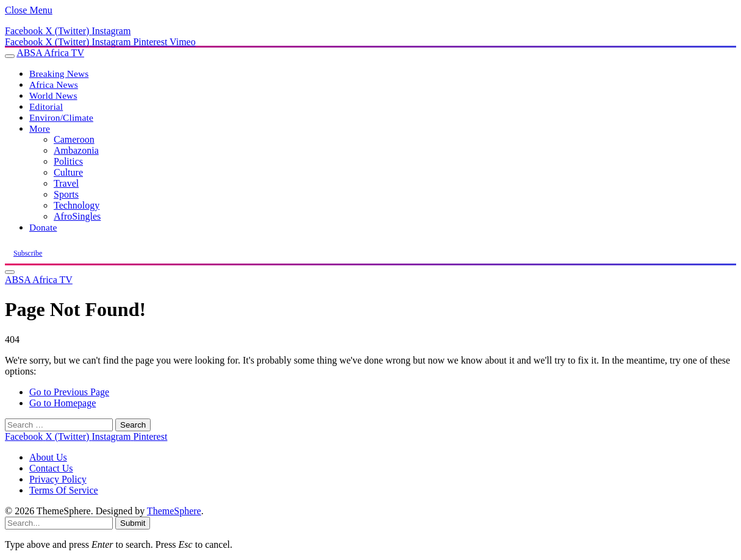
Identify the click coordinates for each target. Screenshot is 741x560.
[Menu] (10, 56)
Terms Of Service (64, 490)
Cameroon (74, 139)
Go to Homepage (63, 403)
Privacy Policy (58, 479)
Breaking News (59, 74)
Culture (68, 172)
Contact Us (51, 468)
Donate (43, 227)
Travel (66, 183)
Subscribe (28, 253)
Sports (66, 194)
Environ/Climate (61, 117)
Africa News (54, 84)
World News (53, 95)
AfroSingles (77, 216)
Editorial (46, 106)
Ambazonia (76, 150)
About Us (48, 457)
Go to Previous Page (69, 392)
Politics (68, 161)
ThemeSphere (174, 511)
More (40, 128)
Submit (133, 523)
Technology (77, 205)
